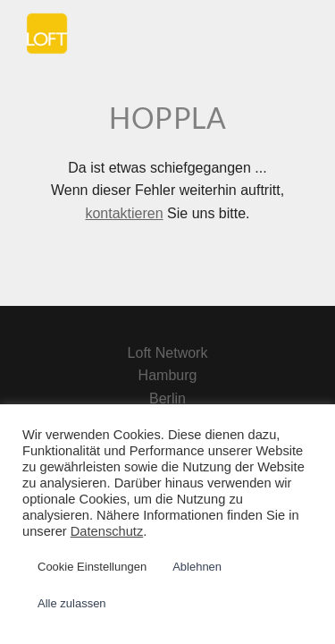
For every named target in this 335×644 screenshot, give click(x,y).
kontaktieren (124, 213)
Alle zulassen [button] (72, 603)
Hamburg (168, 375)
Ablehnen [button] (197, 567)
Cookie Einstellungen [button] (92, 567)
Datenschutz (107, 531)
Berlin (167, 398)
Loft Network (168, 353)
